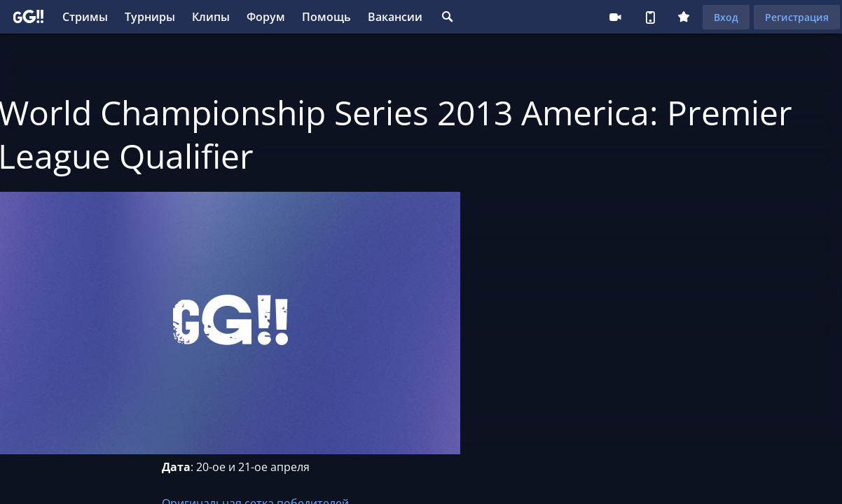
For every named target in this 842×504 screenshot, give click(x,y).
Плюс (684, 17)
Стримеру (615, 17)
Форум (266, 17)
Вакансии (395, 17)
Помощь (326, 17)
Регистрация (797, 17)
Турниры (150, 17)
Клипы (211, 17)
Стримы (85, 17)
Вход (726, 17)
